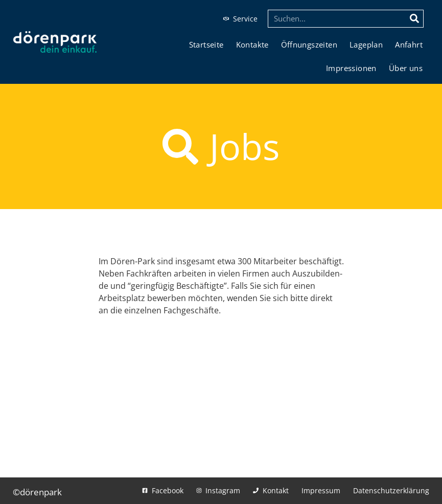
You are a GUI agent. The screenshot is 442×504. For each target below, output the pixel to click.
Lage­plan (366, 44)
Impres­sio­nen (351, 68)
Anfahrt (409, 44)
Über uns (406, 68)
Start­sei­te (206, 44)
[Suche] (414, 19)
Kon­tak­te (252, 44)
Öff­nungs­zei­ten (309, 44)
